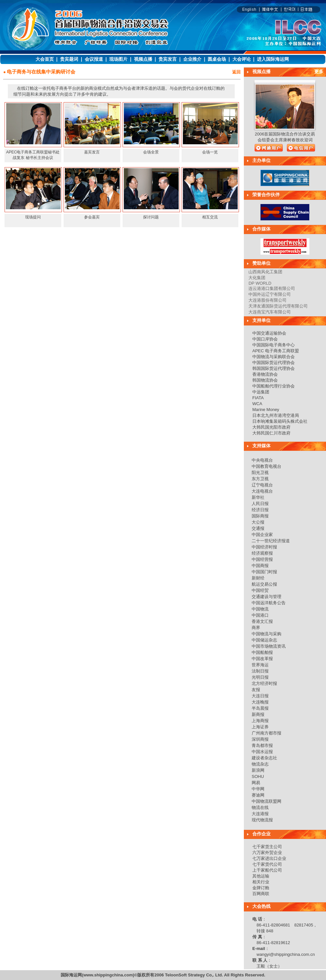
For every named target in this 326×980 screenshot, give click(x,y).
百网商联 (261, 894)
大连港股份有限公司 (267, 300)
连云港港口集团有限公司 (272, 288)
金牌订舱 (261, 888)
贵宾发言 (168, 59)
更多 (319, 71)
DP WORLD (260, 283)
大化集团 (257, 278)
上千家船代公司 (267, 870)
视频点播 (143, 59)
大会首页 (45, 59)
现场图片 (118, 59)
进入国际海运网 (273, 59)
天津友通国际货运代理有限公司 (278, 306)
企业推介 (192, 59)
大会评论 (242, 59)
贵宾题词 (69, 59)
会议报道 (94, 59)
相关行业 (261, 882)
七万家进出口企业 (269, 858)
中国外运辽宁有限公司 (270, 294)
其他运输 (261, 876)
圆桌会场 (217, 59)
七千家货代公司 (267, 864)
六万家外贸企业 (267, 853)
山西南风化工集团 (265, 272)
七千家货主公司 (267, 847)
